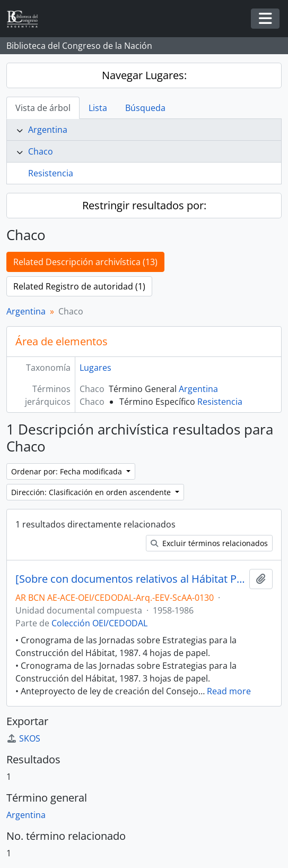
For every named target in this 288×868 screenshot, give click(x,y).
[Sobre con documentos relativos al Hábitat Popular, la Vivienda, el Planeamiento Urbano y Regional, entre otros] (130, 579)
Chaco (41, 151)
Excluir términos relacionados (209, 543)
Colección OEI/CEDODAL (99, 623)
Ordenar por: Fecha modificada (68, 471)
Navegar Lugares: (144, 75)
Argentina (48, 130)
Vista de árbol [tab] (43, 108)
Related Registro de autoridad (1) (79, 286)
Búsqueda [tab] (145, 108)
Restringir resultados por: (144, 205)
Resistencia (51, 173)
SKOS (23, 738)
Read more (229, 691)
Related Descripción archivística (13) (85, 262)
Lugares (95, 368)
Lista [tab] (98, 108)
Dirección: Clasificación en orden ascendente (92, 492)
